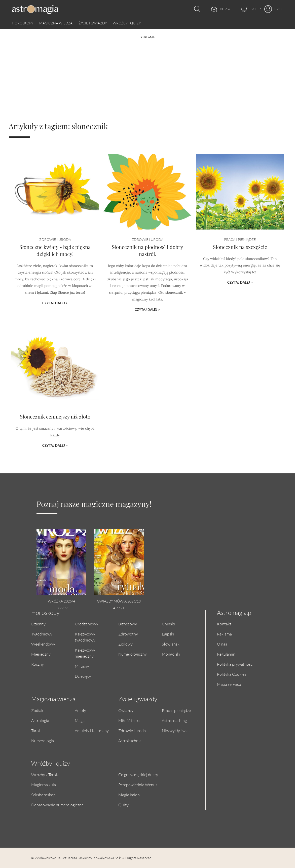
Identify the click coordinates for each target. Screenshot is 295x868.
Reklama (224, 634)
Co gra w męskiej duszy (138, 775)
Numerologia (43, 741)
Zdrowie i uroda (132, 730)
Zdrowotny (128, 634)
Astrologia (40, 720)
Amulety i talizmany (92, 730)
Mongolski (171, 654)
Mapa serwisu (229, 684)
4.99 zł (119, 608)
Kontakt (224, 624)
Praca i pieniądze (176, 710)
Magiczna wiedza (56, 23)
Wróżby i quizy (127, 23)
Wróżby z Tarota (45, 775)
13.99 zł (61, 608)
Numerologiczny (133, 654)
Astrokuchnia (130, 741)
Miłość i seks (129, 720)
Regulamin (226, 654)
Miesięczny (41, 654)
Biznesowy (128, 624)
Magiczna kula (44, 785)
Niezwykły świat (176, 730)
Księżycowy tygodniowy (85, 637)
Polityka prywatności (235, 664)
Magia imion (129, 795)
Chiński (168, 624)
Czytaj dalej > (55, 302)
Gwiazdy (126, 710)
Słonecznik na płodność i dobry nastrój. (147, 253)
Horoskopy (23, 23)
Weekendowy (43, 644)
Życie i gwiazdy (93, 23)
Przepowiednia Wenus (138, 785)
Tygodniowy (42, 634)
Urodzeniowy (86, 624)
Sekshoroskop (43, 795)
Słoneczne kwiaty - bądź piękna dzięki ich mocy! (55, 253)
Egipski (168, 634)
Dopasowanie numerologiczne (57, 805)
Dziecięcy (83, 676)
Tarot (36, 730)
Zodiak (37, 710)
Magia (80, 720)
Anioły (80, 710)
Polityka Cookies (232, 674)
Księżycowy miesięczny (85, 653)
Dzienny (38, 624)
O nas (222, 644)
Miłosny (82, 666)
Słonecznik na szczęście (240, 250)
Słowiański (171, 644)
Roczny (38, 664)
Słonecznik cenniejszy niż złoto (55, 419)
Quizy (123, 805)
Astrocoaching (174, 720)
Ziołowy (125, 644)
